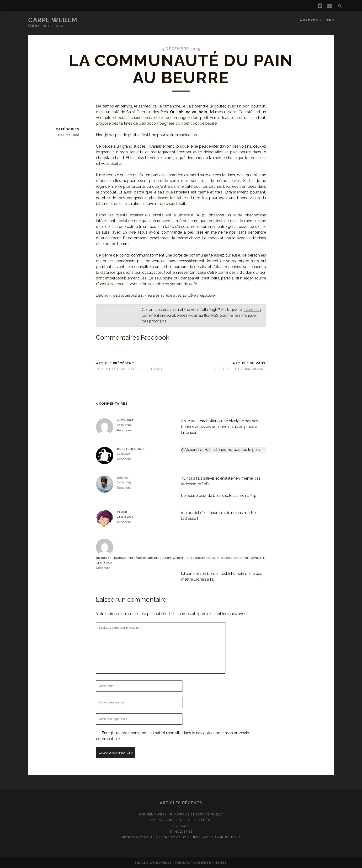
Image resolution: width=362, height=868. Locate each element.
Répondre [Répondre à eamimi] (124, 522)
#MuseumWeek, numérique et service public (181, 814)
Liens (329, 20)
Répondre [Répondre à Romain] (124, 488)
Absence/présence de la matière (181, 820)
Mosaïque (181, 826)
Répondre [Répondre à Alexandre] (124, 430)
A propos (309, 20)
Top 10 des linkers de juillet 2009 (129, 369)
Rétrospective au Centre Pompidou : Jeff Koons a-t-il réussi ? (181, 837)
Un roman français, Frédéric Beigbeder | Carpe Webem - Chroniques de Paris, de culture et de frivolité (180, 558)
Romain (123, 478)
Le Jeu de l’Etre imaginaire (240, 369)
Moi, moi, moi (69, 135)
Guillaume (125, 449)
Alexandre (125, 420)
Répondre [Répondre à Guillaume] (124, 459)
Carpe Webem (53, 20)
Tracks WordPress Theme (160, 863)
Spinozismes (181, 832)
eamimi (122, 512)
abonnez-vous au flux (195, 315)
